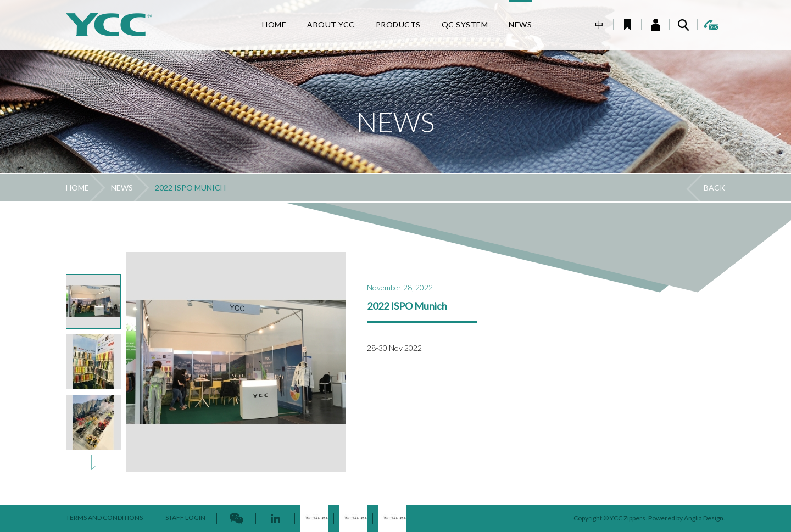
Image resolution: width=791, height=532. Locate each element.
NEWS (122, 187)
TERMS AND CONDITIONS (104, 517)
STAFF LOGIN (185, 517)
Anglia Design (704, 518)
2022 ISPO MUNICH (190, 187)
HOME (77, 187)
